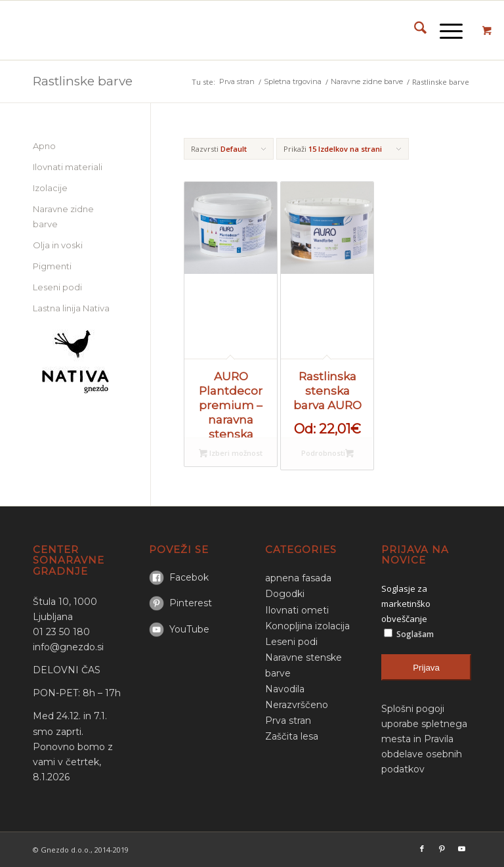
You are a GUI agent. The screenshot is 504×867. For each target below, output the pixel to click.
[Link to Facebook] (422, 849)
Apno (44, 146)
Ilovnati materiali (68, 167)
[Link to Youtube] (461, 849)
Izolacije (50, 188)
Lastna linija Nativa (71, 308)
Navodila (285, 689)
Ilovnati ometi (297, 610)
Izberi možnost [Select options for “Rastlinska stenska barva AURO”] (349, 454)
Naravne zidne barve (63, 216)
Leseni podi (57, 287)
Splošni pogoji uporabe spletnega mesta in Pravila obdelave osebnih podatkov (424, 739)
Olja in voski (58, 245)
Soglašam (409, 634)
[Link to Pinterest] (442, 849)
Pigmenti (52, 266)
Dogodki (285, 594)
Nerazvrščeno (297, 705)
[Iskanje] (414, 30)
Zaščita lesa (292, 736)
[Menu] (445, 30)
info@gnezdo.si (68, 647)
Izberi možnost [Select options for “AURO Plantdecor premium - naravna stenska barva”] (231, 454)
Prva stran (288, 721)
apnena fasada (298, 578)
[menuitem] (414, 30)
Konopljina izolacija (307, 626)
